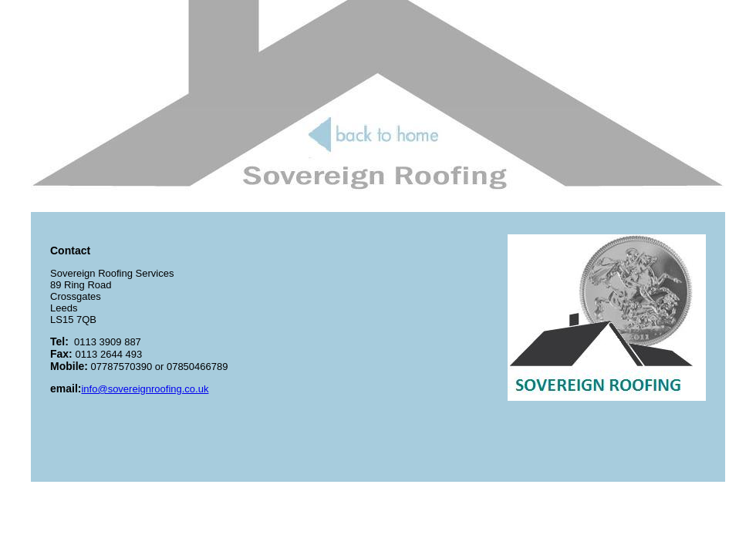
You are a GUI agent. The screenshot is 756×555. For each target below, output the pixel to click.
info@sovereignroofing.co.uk (145, 389)
